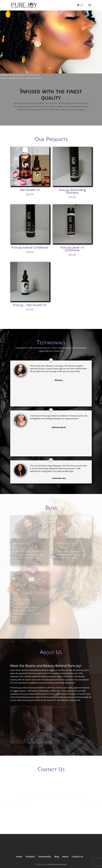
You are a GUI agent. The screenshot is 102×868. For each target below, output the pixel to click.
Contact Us (77, 857)
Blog (57, 857)
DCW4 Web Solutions (57, 864)
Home (19, 857)
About (65, 857)
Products (30, 857)
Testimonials (45, 857)
